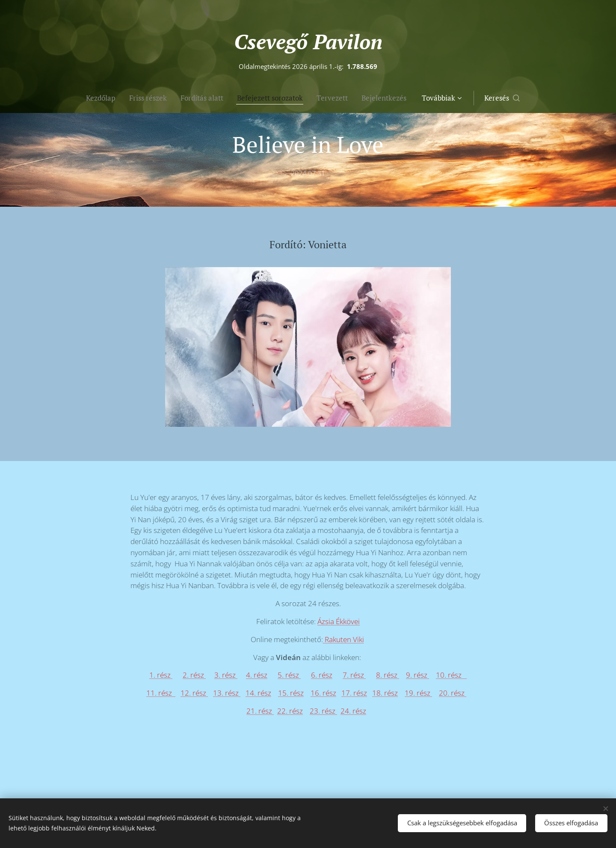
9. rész (418, 675)
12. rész (194, 693)
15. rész (291, 693)
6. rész (322, 675)
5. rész (289, 675)
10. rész (451, 675)
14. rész (258, 693)
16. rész (323, 693)
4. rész (257, 675)
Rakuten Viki (344, 639)
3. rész (226, 675)
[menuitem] (71, 98)
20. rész (453, 693)
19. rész (418, 693)
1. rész (161, 675)
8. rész (388, 675)
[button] (535, 98)
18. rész (385, 693)
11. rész (161, 693)
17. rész (354, 693)
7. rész (354, 675)
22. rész (290, 711)
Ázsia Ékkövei (339, 621)
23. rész (323, 711)
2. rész (194, 675)
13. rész (227, 693)
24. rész (353, 711)
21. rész (260, 711)
